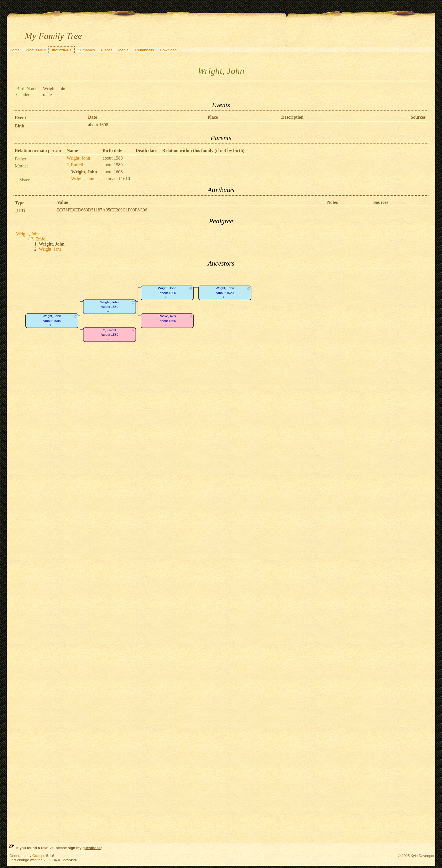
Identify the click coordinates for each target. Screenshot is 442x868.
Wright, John (79, 158)
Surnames (86, 50)
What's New (36, 50)
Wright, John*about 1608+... (52, 321)
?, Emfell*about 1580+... (110, 335)
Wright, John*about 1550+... (167, 293)
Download (168, 50)
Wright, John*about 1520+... (225, 293)
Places (107, 50)
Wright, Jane (82, 179)
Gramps (39, 856)
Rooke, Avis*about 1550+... (167, 321)
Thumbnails (144, 50)
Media (123, 50)
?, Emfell (75, 165)
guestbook (91, 848)
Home (15, 50)
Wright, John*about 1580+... (109, 307)
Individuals (62, 50)
